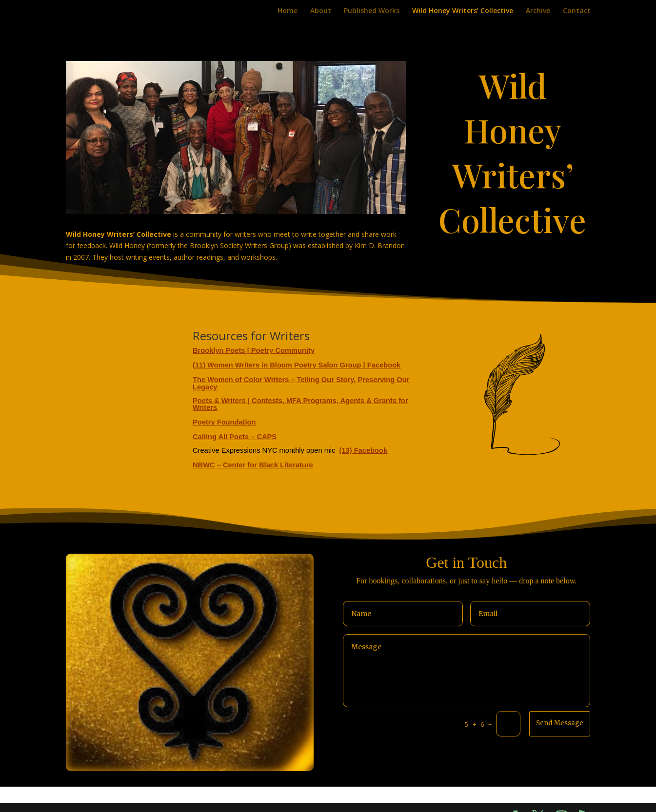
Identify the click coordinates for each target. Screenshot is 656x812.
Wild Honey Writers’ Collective (463, 11)
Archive (538, 11)
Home (288, 11)
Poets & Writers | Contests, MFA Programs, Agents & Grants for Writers (300, 404)
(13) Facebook (364, 450)
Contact (577, 11)
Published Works (372, 11)
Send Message (560, 723)
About (321, 11)
